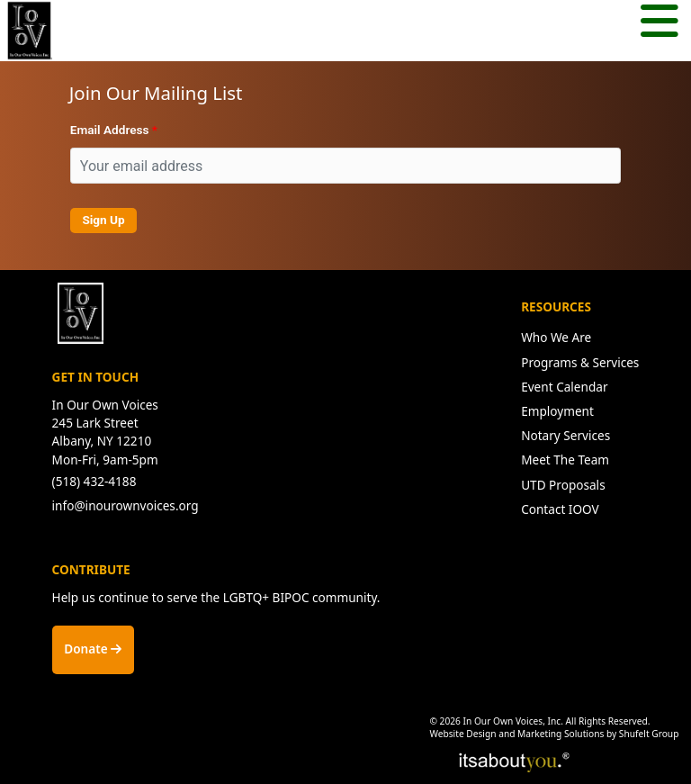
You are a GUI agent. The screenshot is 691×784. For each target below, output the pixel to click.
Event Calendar (564, 387)
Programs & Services (580, 362)
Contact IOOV (560, 509)
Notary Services (565, 435)
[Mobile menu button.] (660, 23)
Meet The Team (565, 460)
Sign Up (103, 220)
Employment (557, 411)
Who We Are (556, 337)
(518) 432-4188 (94, 481)
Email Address (110, 130)
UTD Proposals (563, 485)
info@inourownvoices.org (126, 505)
